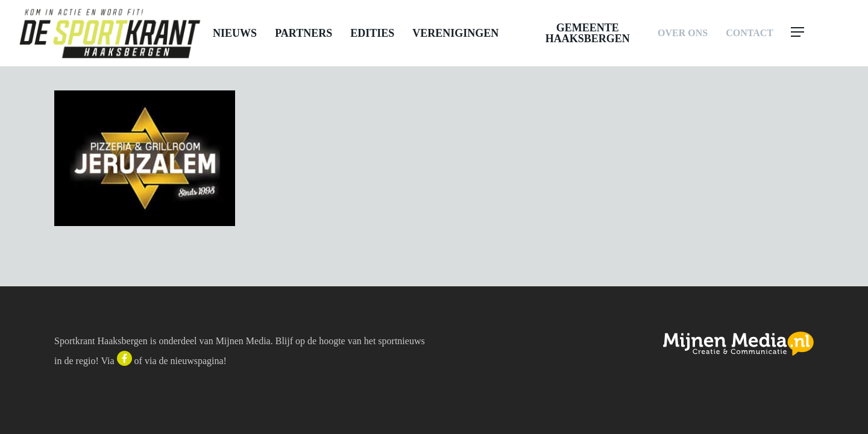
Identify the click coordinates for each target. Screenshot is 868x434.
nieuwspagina (197, 361)
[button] (821, 33)
